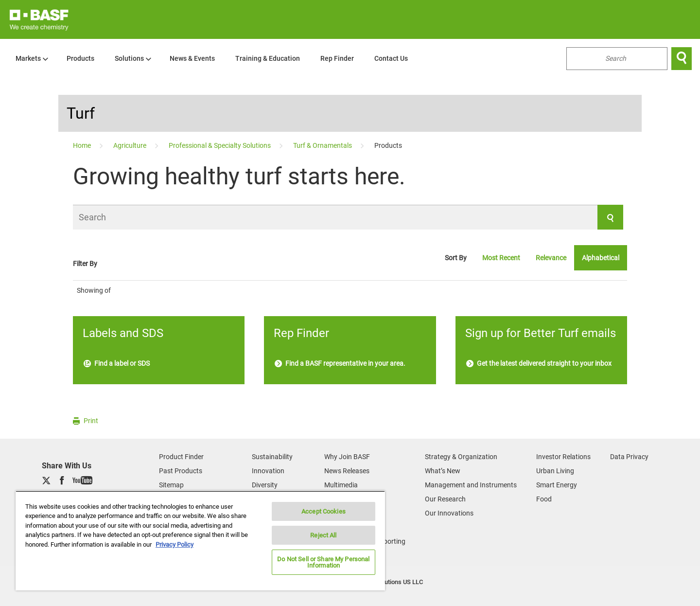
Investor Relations (563, 457)
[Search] (348, 217)
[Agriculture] (131, 145)
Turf (81, 113)
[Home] (83, 145)
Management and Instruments (471, 485)
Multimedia (341, 485)
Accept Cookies (324, 511)
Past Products (181, 471)
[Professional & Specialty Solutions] (220, 145)
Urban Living (555, 471)
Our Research (445, 499)
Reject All (323, 535)
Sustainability (272, 457)
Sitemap (171, 485)
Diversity (265, 485)
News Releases (347, 471)
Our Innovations (449, 513)
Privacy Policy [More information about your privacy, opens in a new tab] (175, 544)
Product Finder (181, 457)
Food (544, 499)
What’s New (443, 471)
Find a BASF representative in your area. (340, 363)
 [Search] (682, 58)
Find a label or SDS (117, 363)
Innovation (268, 471)
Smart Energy (557, 485)
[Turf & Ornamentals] (323, 145)
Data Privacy (629, 457)
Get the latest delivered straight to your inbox (539, 363)
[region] (200, 541)
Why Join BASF (347, 457)
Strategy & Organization (461, 457)
